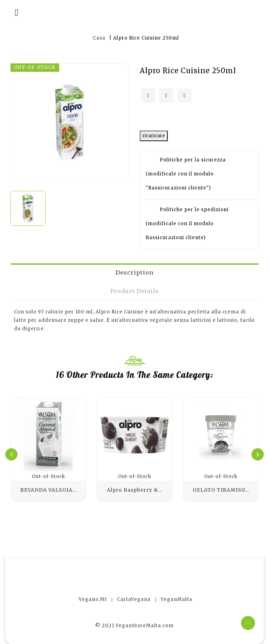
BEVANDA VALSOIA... (49, 490)
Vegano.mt (93, 599)
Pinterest (185, 96)
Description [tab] (134, 272)
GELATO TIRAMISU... (221, 490)
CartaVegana (134, 599)
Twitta (166, 96)
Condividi (148, 96)
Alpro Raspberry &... (134, 490)
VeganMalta (177, 599)
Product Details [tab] (135, 291)
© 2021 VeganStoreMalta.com (134, 626)
